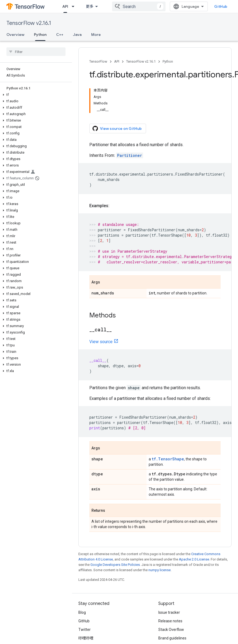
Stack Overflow (171, 630)
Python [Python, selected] (40, 35)
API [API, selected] (65, 6)
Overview (15, 35)
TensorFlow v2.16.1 (29, 23)
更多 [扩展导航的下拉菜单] (90, 6)
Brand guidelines (172, 638)
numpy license (160, 570)
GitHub (221, 6)
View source (101, 342)
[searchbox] (36, 52)
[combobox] (139, 6)
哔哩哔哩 (86, 638)
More (96, 35)
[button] (35, 95)
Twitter (85, 630)
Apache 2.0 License (194, 559)
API (117, 61)
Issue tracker (169, 612)
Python (168, 61)
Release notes (170, 621)
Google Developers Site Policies (115, 565)
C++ (60, 35)
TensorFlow (98, 61)
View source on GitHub (117, 128)
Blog (82, 612)
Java (77, 35)
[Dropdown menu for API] (75, 6)
